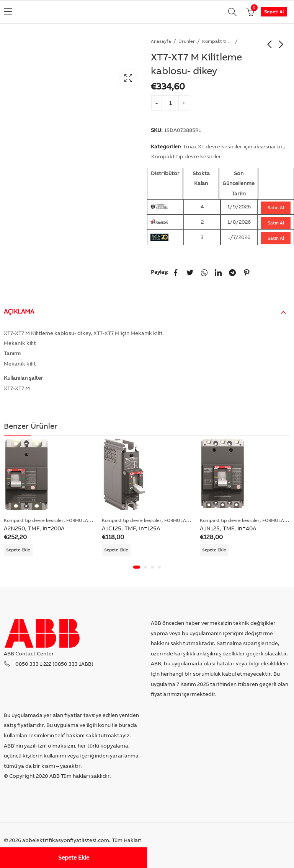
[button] (137, 567)
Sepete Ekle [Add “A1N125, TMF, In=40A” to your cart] (215, 550)
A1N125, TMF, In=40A (228, 528)
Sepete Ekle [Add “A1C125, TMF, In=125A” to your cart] (117, 550)
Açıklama (19, 311)
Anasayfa (161, 41)
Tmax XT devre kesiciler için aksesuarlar (233, 146)
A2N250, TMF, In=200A (34, 528)
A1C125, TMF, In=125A (131, 528)
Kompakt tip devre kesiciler (217, 41)
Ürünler (187, 41)
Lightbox (128, 78)
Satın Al (276, 207)
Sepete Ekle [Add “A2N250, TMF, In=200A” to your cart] (19, 550)
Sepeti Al (274, 12)
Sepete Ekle (74, 857)
